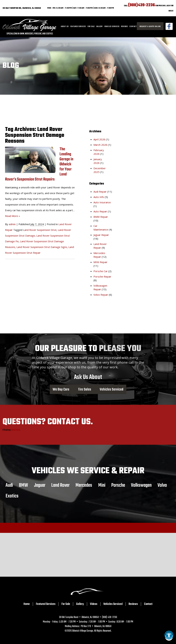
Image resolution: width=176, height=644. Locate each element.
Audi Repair (100, 192)
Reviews (124, 27)
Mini (102, 485)
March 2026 (100, 145)
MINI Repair (100, 262)
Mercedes (84, 485)
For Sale (91, 27)
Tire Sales (85, 389)
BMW (23, 485)
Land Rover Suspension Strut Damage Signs (42, 247)
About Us (65, 27)
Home (27, 604)
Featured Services (78, 27)
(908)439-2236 (141, 5)
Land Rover (60, 485)
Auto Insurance (102, 202)
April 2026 (99, 139)
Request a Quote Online (150, 27)
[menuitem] (65, 27)
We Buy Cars (61, 389)
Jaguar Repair (101, 235)
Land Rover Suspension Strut (40, 230)
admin (12, 224)
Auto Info (99, 197)
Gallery (100, 27)
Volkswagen (141, 485)
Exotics (12, 496)
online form (15, 430)
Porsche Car (101, 271)
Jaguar (40, 485)
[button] (169, 637)
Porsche (118, 485)
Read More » (13, 216)
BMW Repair (101, 217)
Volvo (162, 485)
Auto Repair (100, 211)
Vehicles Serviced (112, 27)
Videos (94, 604)
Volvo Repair (101, 295)
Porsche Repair (102, 277)
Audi (9, 485)
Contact (133, 27)
